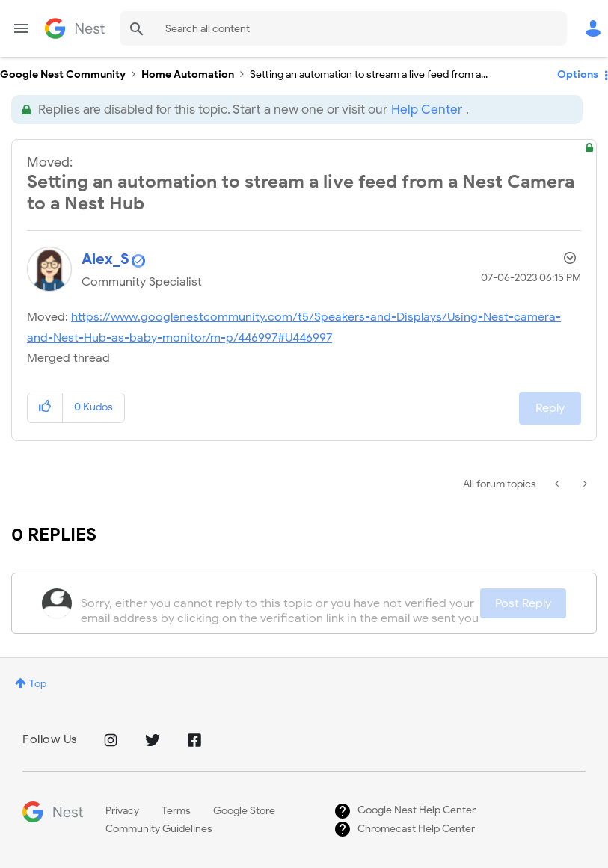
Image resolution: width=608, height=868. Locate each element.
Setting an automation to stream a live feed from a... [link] (369, 74)
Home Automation (188, 74)
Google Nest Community (75, 28)
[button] (45, 408)
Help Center (427, 110)
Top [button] (38, 684)
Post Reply (523, 603)
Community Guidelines (159, 829)
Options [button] (578, 74)
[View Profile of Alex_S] (105, 259)
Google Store (244, 811)
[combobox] (343, 28)
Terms (176, 811)
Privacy (122, 811)
